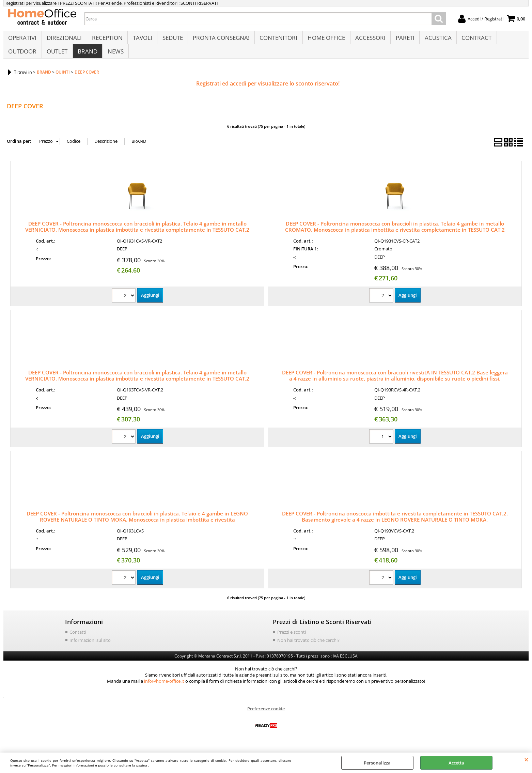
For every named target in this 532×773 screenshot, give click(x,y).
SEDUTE (171, 40)
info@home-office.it (164, 688)
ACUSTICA (435, 40)
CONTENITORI (277, 40)
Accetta (456, 763)
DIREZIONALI (64, 40)
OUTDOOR (22, 57)
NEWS (115, 57)
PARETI (402, 40)
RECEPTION (107, 40)
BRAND (87, 57)
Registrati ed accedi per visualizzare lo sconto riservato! (268, 91)
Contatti (78, 639)
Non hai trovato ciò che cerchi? (308, 647)
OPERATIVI (22, 40)
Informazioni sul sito (90, 647)
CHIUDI (526, 759)
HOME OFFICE (324, 40)
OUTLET (57, 57)
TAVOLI (142, 40)
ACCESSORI (368, 40)
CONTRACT (473, 40)
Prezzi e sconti (292, 639)
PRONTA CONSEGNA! (220, 40)
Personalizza (377, 763)
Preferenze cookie (266, 715)
